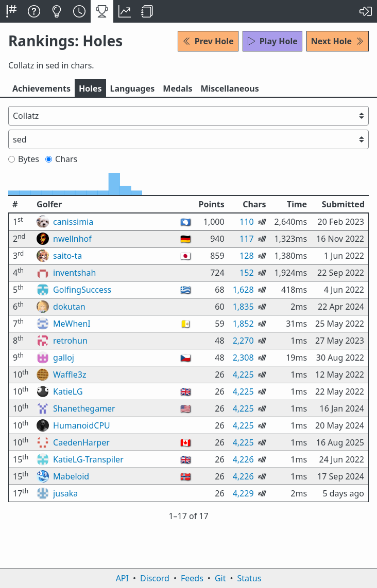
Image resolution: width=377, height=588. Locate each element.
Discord (155, 578)
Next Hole (338, 41)
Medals (177, 88)
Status (249, 578)
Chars (61, 159)
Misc (229, 88)
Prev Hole (208, 41)
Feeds (192, 578)
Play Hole (272, 41)
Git (220, 578)
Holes (90, 88)
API (122, 578)
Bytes (24, 159)
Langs (133, 88)
